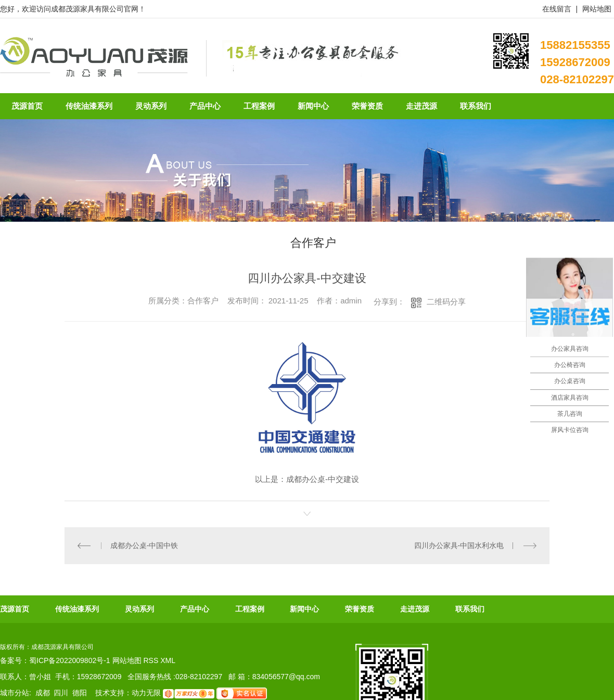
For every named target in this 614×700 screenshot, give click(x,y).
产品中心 (195, 609)
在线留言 (557, 9)
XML (168, 660)
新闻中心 (304, 609)
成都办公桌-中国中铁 (144, 545)
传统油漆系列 (77, 609)
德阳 (80, 693)
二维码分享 (446, 302)
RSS (152, 660)
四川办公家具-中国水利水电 (459, 545)
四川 (61, 693)
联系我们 (470, 609)
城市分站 (15, 693)
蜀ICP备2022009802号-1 (70, 660)
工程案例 (250, 609)
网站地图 (597, 9)
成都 (43, 693)
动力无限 (146, 693)
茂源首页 (15, 609)
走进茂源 (415, 609)
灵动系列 (139, 609)
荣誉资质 (360, 609)
